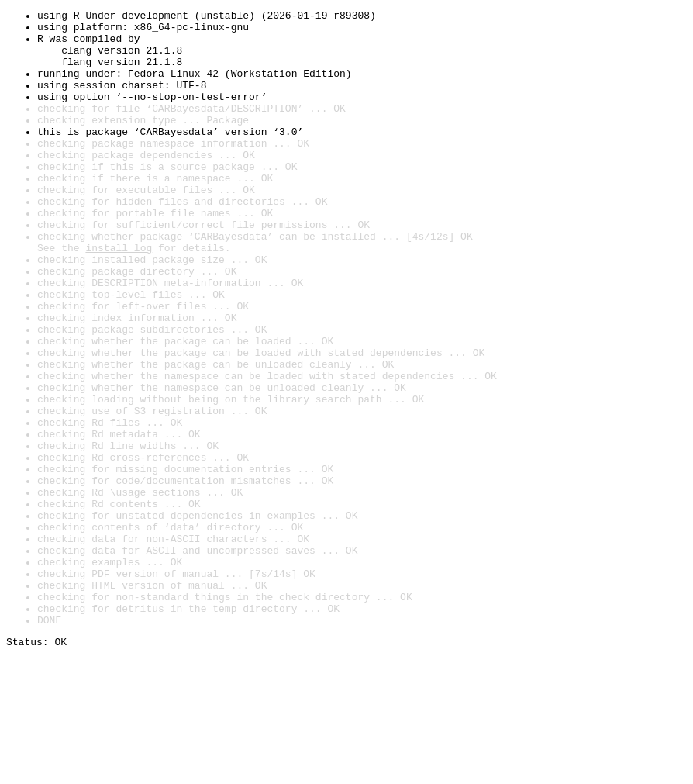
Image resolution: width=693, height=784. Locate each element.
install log (119, 296)
